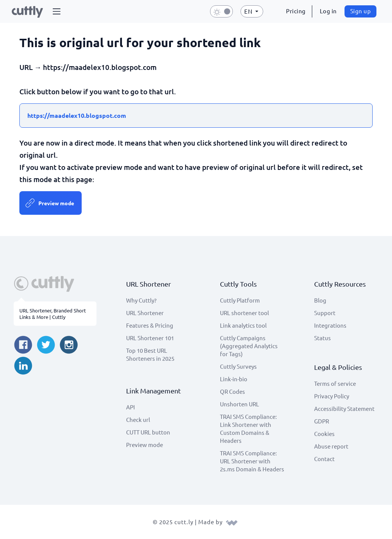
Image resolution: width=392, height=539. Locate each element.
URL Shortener (145, 313)
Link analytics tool (243, 325)
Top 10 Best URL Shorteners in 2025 (150, 354)
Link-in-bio (234, 379)
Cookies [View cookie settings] (324, 434)
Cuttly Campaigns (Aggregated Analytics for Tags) (249, 346)
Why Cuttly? (141, 300)
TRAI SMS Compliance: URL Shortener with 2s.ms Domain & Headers (252, 461)
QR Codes (232, 391)
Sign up (361, 11)
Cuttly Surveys (238, 366)
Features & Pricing (150, 325)
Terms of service (335, 383)
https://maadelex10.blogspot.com (77, 115)
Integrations (330, 325)
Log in (328, 11)
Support (325, 313)
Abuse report (331, 446)
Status (322, 338)
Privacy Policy (332, 396)
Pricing (296, 11)
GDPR (322, 421)
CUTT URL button (148, 432)
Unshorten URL (239, 404)
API (130, 407)
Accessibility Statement (344, 408)
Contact (324, 459)
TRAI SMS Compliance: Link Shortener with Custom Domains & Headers (248, 428)
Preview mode (56, 203)
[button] (57, 11)
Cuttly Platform (240, 300)
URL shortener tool (244, 313)
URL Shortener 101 (150, 338)
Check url (138, 419)
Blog (320, 300)
